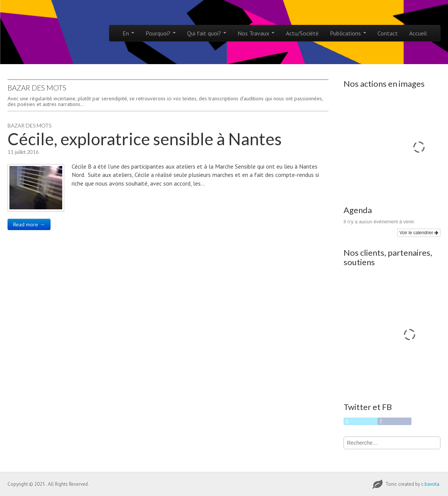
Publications (348, 33)
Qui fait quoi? (207, 33)
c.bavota (430, 484)
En (128, 33)
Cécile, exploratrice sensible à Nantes (145, 139)
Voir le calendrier (419, 233)
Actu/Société (302, 33)
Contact (388, 33)
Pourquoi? (161, 33)
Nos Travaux (256, 33)
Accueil (418, 33)
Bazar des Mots (29, 125)
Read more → (29, 224)
